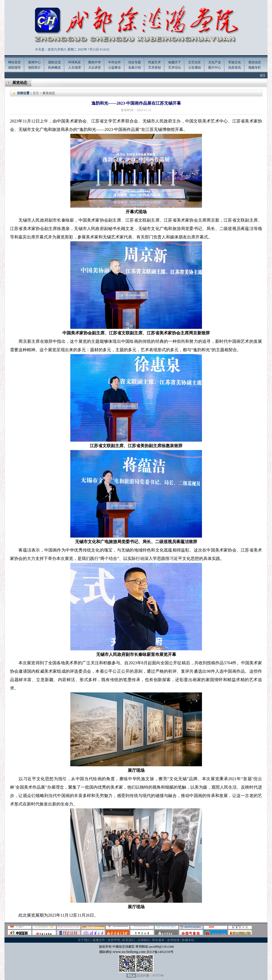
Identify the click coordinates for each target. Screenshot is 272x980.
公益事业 (115, 68)
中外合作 (115, 62)
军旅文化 (235, 62)
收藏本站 (188, 940)
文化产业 (215, 62)
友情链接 (173, 940)
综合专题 (135, 62)
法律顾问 (144, 940)
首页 (36, 93)
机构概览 (55, 68)
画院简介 (34, 68)
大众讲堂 (95, 68)
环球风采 (75, 62)
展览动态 (255, 62)
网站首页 (14, 62)
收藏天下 (175, 62)
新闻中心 (34, 62)
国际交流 (55, 62)
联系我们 (128, 940)
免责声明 (114, 940)
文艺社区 (195, 62)
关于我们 (84, 940)
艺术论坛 (175, 68)
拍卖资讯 (235, 68)
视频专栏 (255, 68)
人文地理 (75, 68)
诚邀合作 (99, 940)
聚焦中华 (95, 62)
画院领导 (14, 68)
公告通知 (195, 68)
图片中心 (215, 68)
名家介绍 (135, 68)
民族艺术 (155, 62)
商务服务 (158, 940)
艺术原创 (155, 68)
